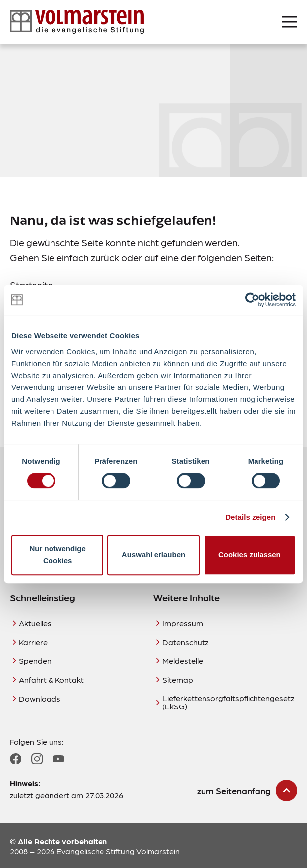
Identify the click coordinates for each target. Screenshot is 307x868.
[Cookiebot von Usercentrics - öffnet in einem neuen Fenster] (252, 300)
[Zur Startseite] (77, 22)
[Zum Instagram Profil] (37, 759)
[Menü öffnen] (290, 22)
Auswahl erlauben (153, 555)
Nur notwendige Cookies (58, 555)
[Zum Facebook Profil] (16, 759)
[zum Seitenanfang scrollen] (247, 790)
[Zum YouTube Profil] (58, 759)
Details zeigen (250, 517)
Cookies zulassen (250, 555)
